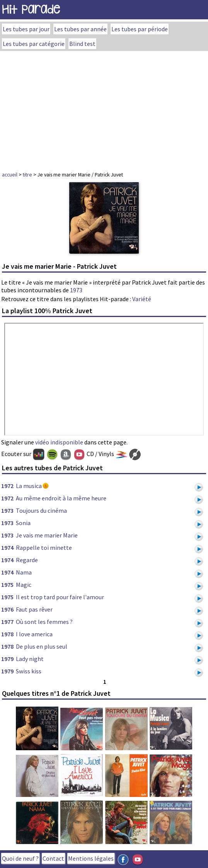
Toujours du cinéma (41, 510)
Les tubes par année (80, 29)
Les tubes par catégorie (34, 44)
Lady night (30, 659)
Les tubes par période (140, 29)
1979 (7, 659)
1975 (7, 585)
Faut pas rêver (34, 609)
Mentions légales (91, 858)
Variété (142, 299)
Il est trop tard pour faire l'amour (60, 597)
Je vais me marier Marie (47, 535)
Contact (53, 858)
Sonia (23, 523)
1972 (7, 486)
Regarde (27, 560)
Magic (24, 585)
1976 (7, 609)
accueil (10, 175)
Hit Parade (31, 9)
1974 (7, 548)
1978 (7, 634)
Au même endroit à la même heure (61, 498)
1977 (7, 622)
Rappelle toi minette (44, 548)
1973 (76, 290)
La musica (29, 486)
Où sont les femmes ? (44, 622)
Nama (24, 572)
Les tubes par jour (26, 29)
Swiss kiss (29, 671)
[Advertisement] (104, 109)
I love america (34, 634)
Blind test (82, 44)
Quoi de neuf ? (20, 858)
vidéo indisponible (59, 442)
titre (27, 175)
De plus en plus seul (42, 646)
